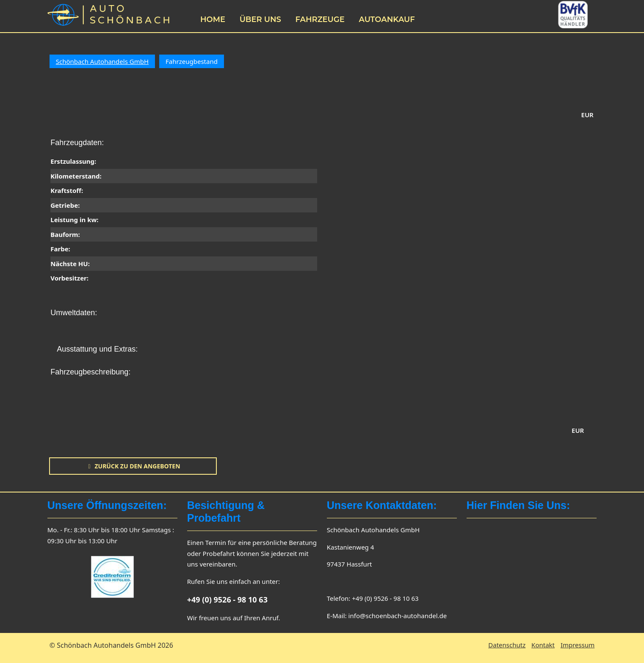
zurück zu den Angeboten (133, 466)
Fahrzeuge (320, 19)
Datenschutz (507, 645)
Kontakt (543, 645)
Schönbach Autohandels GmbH (102, 61)
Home (213, 19)
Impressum (578, 645)
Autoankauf (387, 19)
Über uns (260, 19)
